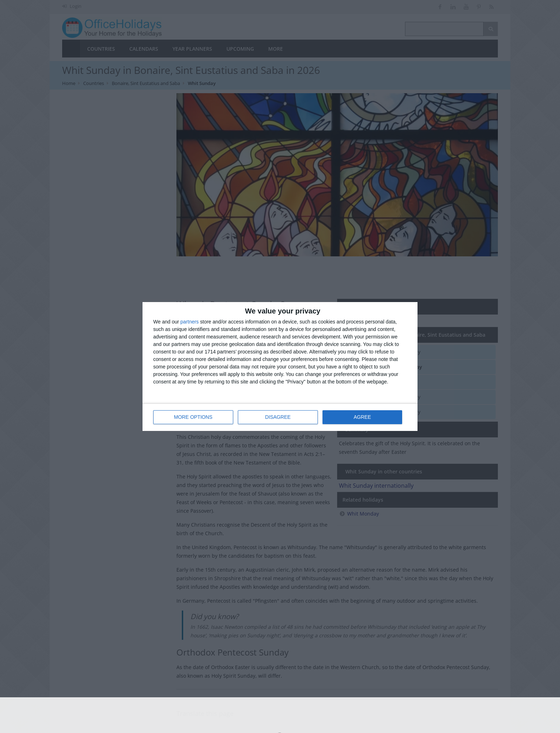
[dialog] (280, 366)
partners (189, 322)
